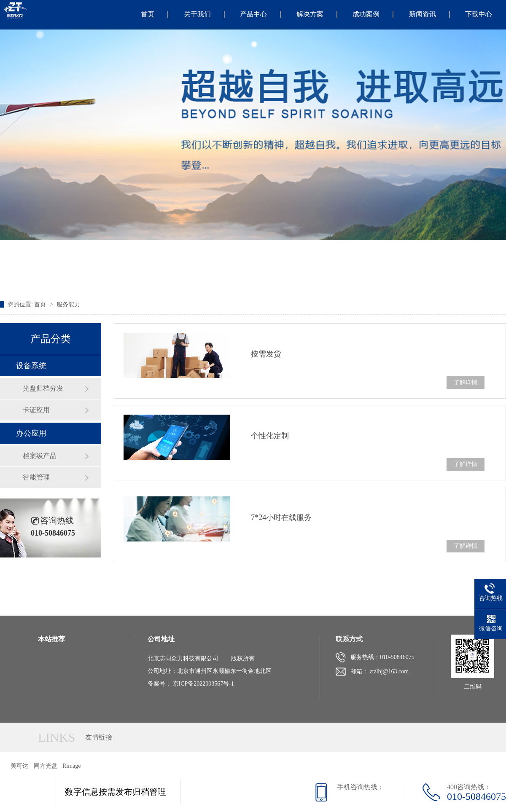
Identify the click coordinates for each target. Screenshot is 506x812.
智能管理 (36, 477)
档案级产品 (40, 456)
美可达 (19, 766)
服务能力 (68, 304)
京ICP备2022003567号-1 (203, 684)
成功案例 (366, 14)
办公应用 (31, 433)
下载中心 (479, 14)
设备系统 (31, 366)
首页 (148, 14)
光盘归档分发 (43, 388)
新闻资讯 (423, 14)
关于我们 (197, 14)
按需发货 (266, 354)
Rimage (72, 766)
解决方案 (310, 14)
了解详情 (466, 382)
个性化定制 (270, 436)
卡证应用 (36, 410)
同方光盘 (46, 766)
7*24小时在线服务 (281, 517)
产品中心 (253, 14)
